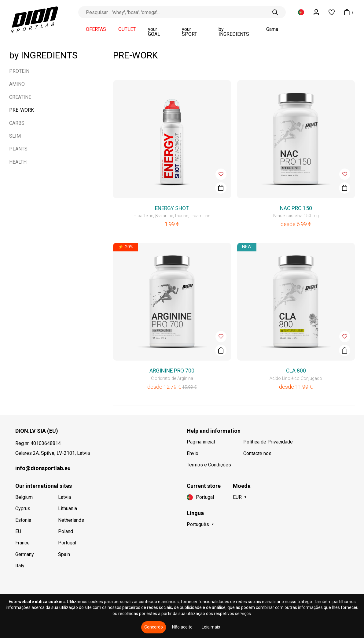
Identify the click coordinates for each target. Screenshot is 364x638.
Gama (272, 29)
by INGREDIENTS (234, 32)
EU (18, 531)
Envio (193, 453)
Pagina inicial (201, 442)
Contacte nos (257, 453)
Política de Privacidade (268, 442)
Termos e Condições (209, 465)
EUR (237, 497)
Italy (20, 566)
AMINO (17, 84)
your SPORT (189, 32)
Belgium (24, 497)
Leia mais (211, 627)
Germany (25, 554)
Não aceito (182, 627)
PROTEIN (19, 71)
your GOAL (154, 32)
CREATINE (20, 97)
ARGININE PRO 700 (172, 371)
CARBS (17, 123)
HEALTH (18, 162)
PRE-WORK (22, 110)
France (22, 543)
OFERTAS (96, 29)
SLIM (15, 136)
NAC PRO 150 (296, 208)
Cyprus (23, 508)
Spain (64, 554)
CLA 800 (296, 371)
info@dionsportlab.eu (43, 468)
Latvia (64, 497)
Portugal (67, 543)
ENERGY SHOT (172, 208)
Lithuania (68, 508)
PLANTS (18, 149)
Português (198, 524)
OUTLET (127, 29)
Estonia (23, 520)
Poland (66, 531)
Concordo (154, 627)
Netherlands (71, 520)
